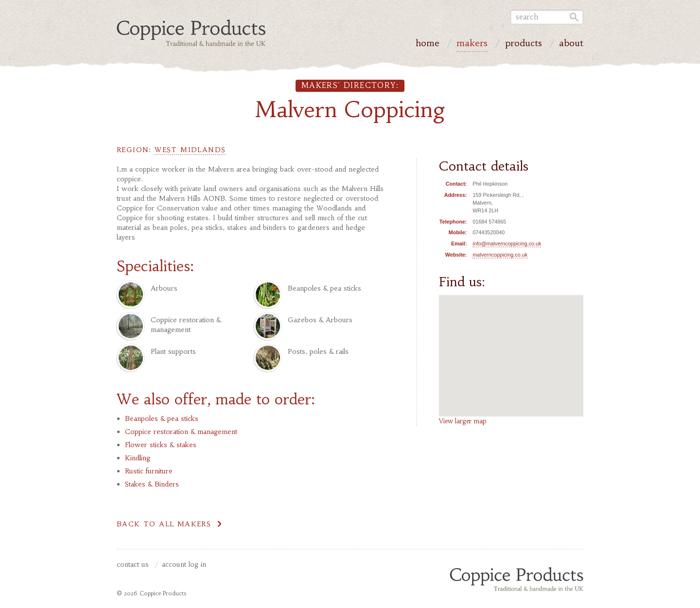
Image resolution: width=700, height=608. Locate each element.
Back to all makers (164, 524)
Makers (472, 44)
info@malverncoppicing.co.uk (507, 243)
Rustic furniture (149, 471)
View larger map (463, 421)
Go (573, 17)
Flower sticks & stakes (161, 445)
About (571, 44)
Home (428, 44)
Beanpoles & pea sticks (162, 418)
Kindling (138, 458)
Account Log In (184, 565)
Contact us (133, 565)
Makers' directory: (350, 85)
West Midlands (190, 150)
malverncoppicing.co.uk (500, 255)
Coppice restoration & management (181, 432)
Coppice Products (516, 579)
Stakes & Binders (152, 484)
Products (524, 44)
